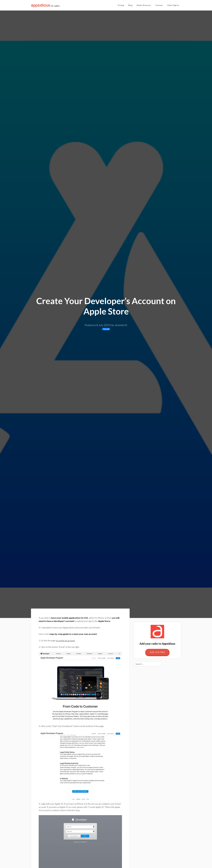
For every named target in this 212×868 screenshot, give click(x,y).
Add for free (157, 652)
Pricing (121, 5)
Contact (159, 5)
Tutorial (106, 329)
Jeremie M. (121, 325)
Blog (130, 5)
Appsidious (40, 5)
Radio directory (144, 5)
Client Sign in (173, 5)
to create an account (65, 640)
